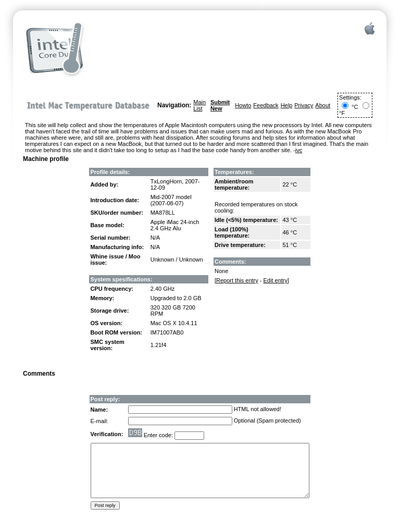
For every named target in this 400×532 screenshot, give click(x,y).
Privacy (304, 105)
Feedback (266, 105)
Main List (199, 105)
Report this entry (237, 280)
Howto (243, 105)
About (323, 105)
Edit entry (276, 280)
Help (287, 105)
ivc (299, 150)
